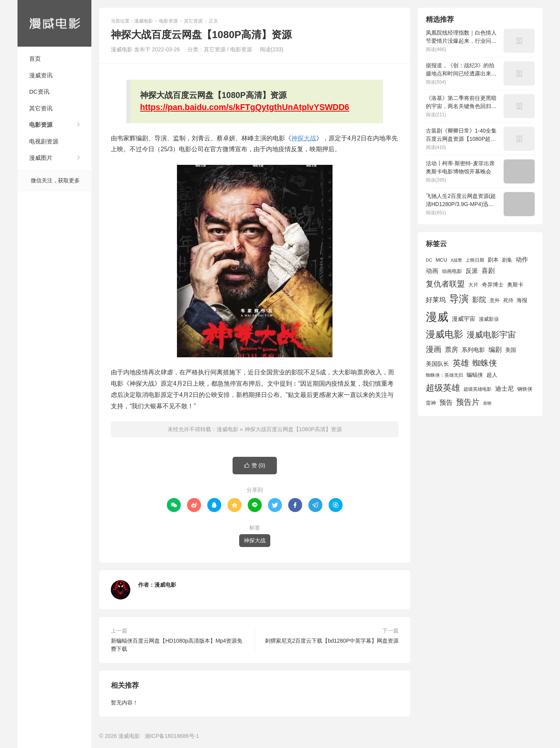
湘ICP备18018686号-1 (172, 736)
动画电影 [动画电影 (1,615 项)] (452, 271)
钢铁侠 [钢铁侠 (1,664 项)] (525, 389)
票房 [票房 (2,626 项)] (451, 350)
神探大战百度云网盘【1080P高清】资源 (293, 429)
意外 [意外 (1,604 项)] (495, 301)
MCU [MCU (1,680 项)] (441, 260)
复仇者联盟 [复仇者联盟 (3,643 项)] (445, 284)
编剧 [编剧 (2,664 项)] (495, 350)
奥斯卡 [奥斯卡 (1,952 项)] (515, 285)
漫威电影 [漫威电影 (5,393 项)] (444, 334)
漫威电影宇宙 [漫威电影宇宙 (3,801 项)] (491, 335)
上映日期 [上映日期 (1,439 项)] (475, 260)
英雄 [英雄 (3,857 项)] (461, 363)
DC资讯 (39, 92)
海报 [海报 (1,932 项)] (522, 300)
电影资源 (41, 125)
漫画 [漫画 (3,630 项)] (434, 349)
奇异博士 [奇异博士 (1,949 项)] (493, 285)
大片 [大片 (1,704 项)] (473, 285)
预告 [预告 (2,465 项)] (446, 403)
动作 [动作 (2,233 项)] (522, 260)
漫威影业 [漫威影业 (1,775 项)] (489, 319)
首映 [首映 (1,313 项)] (487, 403)
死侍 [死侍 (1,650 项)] (508, 300)
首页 (35, 59)
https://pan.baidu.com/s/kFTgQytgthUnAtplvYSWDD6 (245, 107)
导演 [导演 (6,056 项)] (459, 299)
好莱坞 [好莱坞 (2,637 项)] (436, 300)
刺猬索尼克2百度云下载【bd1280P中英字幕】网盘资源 (332, 641)
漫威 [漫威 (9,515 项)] (437, 317)
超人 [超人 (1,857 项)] (492, 375)
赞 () (255, 466)
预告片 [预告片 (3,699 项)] (468, 402)
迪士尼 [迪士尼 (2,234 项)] (504, 389)
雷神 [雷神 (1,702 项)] (431, 403)
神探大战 (304, 138)
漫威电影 (54, 23)
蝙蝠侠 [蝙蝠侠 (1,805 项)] (475, 375)
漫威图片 (41, 158)
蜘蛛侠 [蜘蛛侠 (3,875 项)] (485, 363)
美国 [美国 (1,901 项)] (511, 350)
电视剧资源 (44, 141)
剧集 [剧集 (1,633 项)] (507, 260)
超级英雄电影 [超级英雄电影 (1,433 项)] (478, 389)
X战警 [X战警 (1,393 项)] (456, 260)
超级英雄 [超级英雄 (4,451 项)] (443, 388)
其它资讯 (41, 108)
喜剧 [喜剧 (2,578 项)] (488, 271)
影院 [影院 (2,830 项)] (479, 300)
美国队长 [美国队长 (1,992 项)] (437, 364)
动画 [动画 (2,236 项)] (432, 271)
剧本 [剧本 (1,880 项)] (493, 260)
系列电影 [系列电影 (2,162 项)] (473, 350)
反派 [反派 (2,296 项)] (472, 271)
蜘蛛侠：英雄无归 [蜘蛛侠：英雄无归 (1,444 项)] (444, 375)
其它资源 (193, 21)
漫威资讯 (41, 75)
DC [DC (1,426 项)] (429, 260)
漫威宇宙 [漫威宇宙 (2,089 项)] (464, 319)
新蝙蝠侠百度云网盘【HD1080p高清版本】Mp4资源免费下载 (177, 645)
